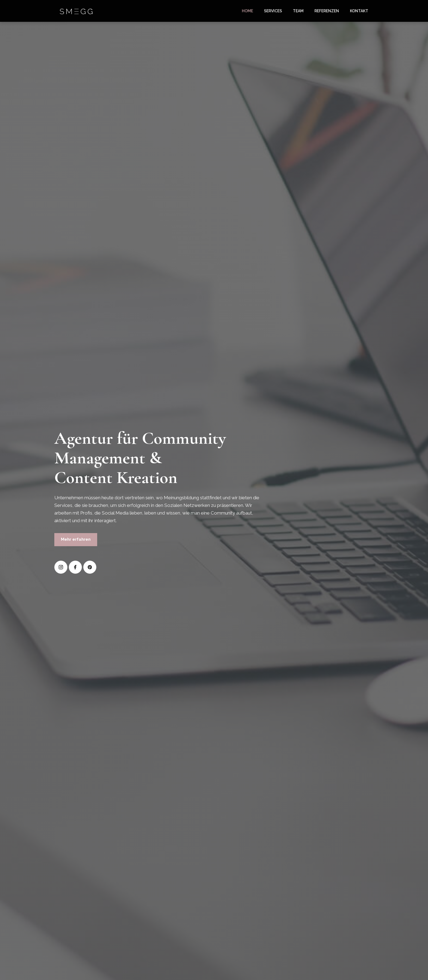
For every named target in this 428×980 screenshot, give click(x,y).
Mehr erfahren (76, 539)
